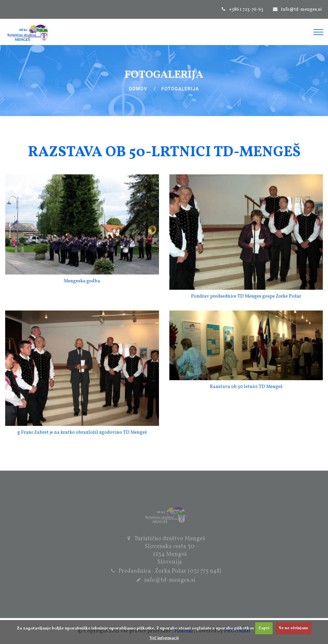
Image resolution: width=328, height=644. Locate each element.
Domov (138, 89)
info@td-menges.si (301, 10)
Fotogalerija (180, 89)
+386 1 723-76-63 (246, 10)
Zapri (264, 628)
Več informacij (164, 638)
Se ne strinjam (293, 628)
